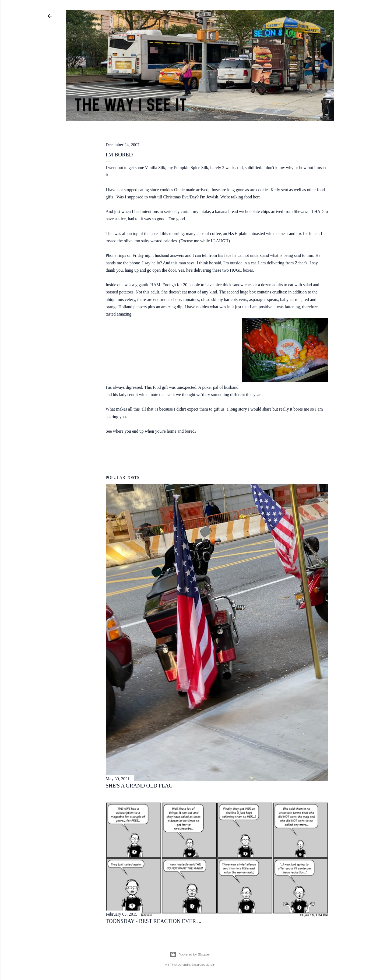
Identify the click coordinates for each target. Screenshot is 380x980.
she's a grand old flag (139, 786)
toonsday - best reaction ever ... (154, 921)
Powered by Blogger (190, 954)
